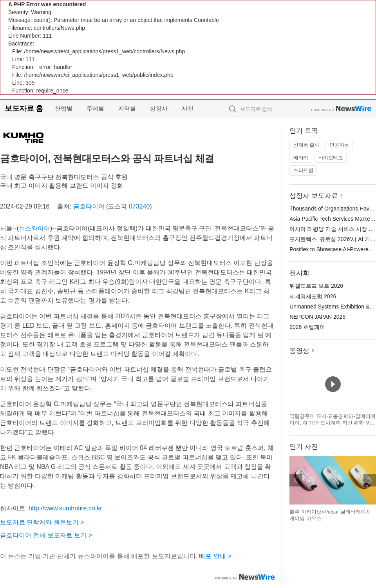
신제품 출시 (306, 145)
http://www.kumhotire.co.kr (65, 508)
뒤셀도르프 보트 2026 (316, 286)
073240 (139, 206)
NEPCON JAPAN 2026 (317, 317)
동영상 (299, 351)
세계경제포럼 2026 (313, 296)
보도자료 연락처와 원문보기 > (42, 522)
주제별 (95, 108)
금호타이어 (89, 206)
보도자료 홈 (24, 108)
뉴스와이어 (34, 228)
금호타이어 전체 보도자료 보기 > (46, 535)
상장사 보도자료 (314, 196)
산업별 (64, 108)
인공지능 (339, 145)
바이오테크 (331, 158)
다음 (370, 480)
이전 (296, 480)
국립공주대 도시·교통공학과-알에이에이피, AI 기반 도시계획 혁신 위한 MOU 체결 (333, 423)
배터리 (301, 158)
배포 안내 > (215, 556)
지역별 (127, 108)
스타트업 (303, 170)
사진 (188, 108)
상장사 (159, 108)
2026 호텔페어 (307, 327)
